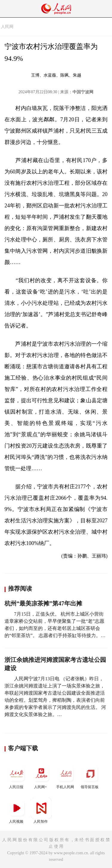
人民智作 (41, 811)
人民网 (7, 27)
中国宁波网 (83, 92)
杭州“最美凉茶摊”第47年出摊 (43, 603)
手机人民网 (66, 776)
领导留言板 (90, 776)
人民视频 (17, 811)
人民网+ (41, 776)
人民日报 (17, 776)
